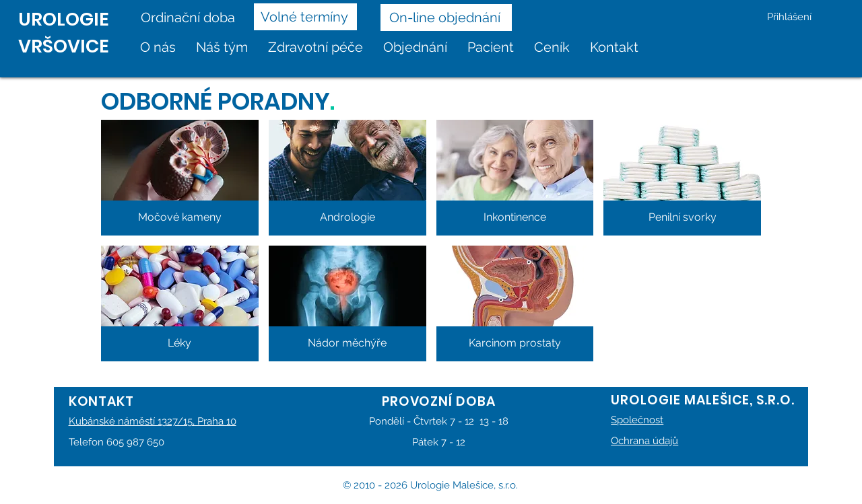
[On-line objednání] (446, 17)
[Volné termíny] (305, 17)
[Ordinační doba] (192, 17)
